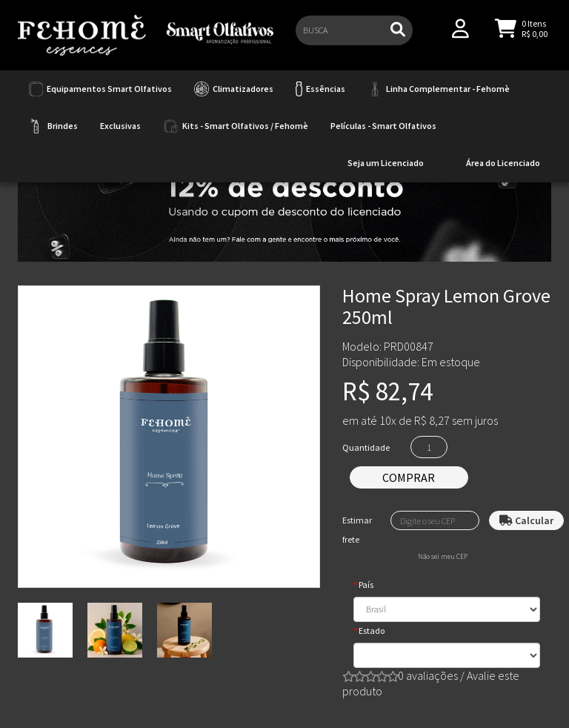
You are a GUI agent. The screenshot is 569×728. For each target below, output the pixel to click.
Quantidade (366, 447)
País (366, 585)
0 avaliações (428, 675)
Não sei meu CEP (443, 557)
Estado (372, 631)
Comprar (409, 477)
